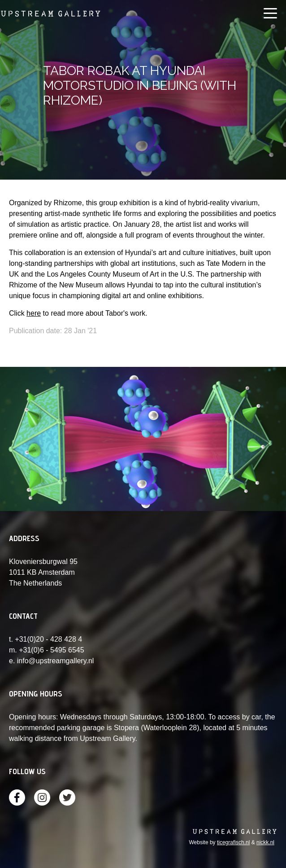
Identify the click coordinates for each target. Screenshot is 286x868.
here (34, 313)
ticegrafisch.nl (233, 842)
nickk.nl (265, 842)
